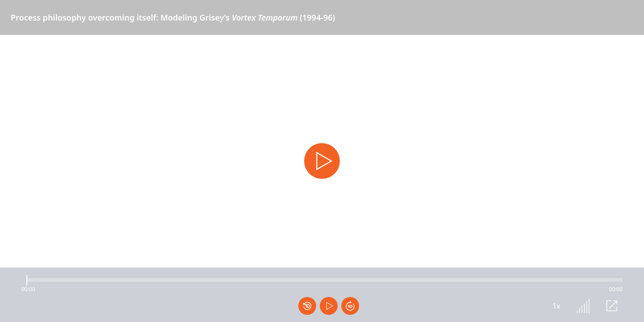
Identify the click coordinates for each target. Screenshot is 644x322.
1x (556, 306)
